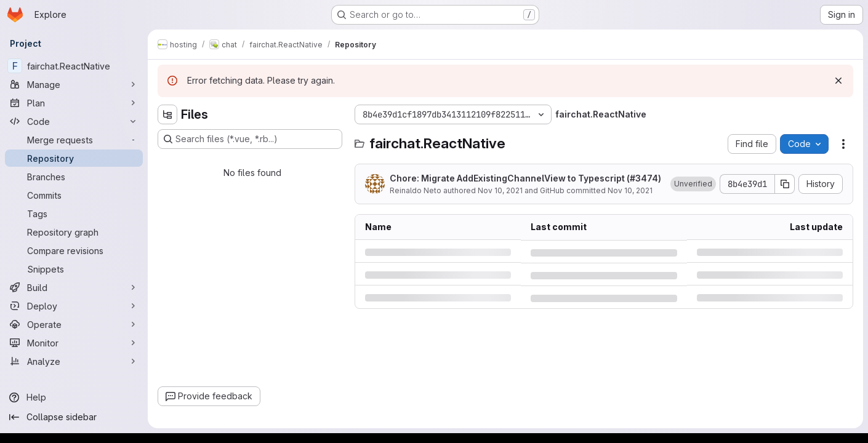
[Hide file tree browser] (167, 114)
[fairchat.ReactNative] (74, 66)
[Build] (74, 287)
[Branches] (74, 177)
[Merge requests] (74, 140)
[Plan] (74, 103)
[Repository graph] (74, 232)
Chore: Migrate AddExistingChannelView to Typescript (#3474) (525, 178)
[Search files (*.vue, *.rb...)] (250, 139)
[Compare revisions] (74, 250)
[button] (693, 184)
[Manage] (74, 84)
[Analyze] (74, 361)
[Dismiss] (838, 81)
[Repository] (74, 158)
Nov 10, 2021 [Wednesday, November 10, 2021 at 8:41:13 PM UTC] (500, 190)
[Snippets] (74, 269)
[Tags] (74, 214)
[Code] (74, 121)
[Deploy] (74, 306)
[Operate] (74, 324)
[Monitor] (74, 343)
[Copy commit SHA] (785, 184)
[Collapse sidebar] (74, 417)
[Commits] (74, 195)
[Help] (74, 397)
